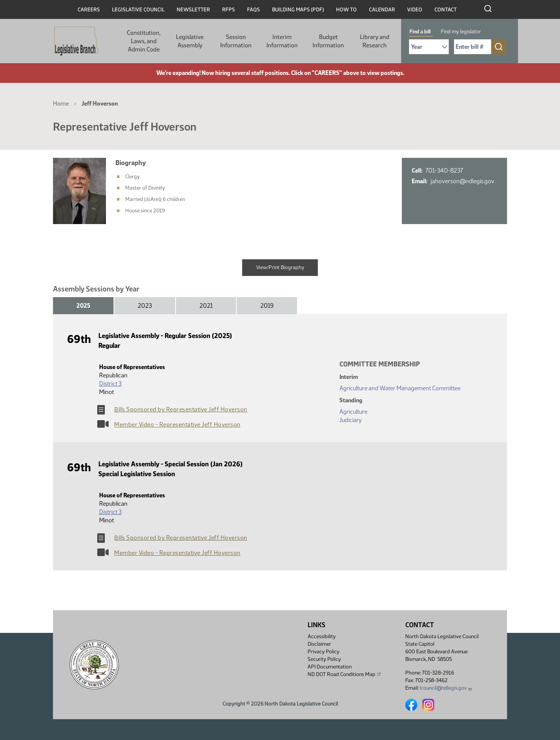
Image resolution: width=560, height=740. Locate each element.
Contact (446, 10)
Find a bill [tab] (420, 32)
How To (346, 10)
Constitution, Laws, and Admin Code (144, 41)
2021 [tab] (206, 306)
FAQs (254, 10)
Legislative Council (138, 10)
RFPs (229, 10)
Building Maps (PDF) (298, 10)
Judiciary (351, 420)
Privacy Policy (324, 652)
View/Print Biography (280, 267)
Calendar (382, 10)
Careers (89, 10)
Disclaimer (319, 644)
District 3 (110, 384)
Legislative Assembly (190, 41)
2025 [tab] (83, 306)
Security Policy (324, 659)
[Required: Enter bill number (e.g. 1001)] (473, 47)
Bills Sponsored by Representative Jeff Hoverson (181, 409)
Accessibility (322, 636)
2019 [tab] (267, 306)
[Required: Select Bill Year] (429, 47)
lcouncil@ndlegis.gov (446, 688)
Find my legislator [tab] (461, 32)
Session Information (236, 41)
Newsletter (193, 10)
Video (415, 10)
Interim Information (282, 41)
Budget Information (328, 41)
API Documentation (330, 667)
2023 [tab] (145, 306)
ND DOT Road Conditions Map (345, 674)
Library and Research (375, 41)
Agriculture (353, 412)
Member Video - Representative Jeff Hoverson (177, 425)
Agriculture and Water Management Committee (400, 388)
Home (61, 104)
